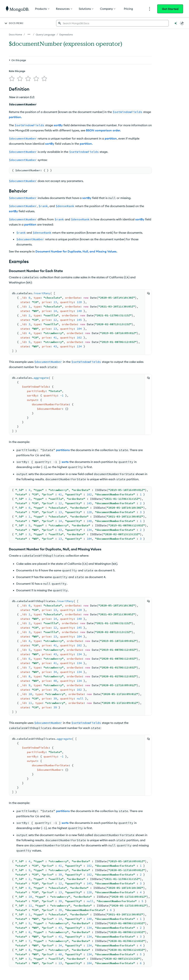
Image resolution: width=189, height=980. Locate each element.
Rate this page (17, 71)
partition (111, 138)
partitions (63, 450)
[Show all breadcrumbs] (29, 34)
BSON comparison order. (103, 130)
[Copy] (148, 293)
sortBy (58, 125)
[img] (12, 79)
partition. (15, 117)
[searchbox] (112, 23)
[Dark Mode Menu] (182, 23)
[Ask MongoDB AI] (176, 23)
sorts (65, 462)
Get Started (170, 9)
